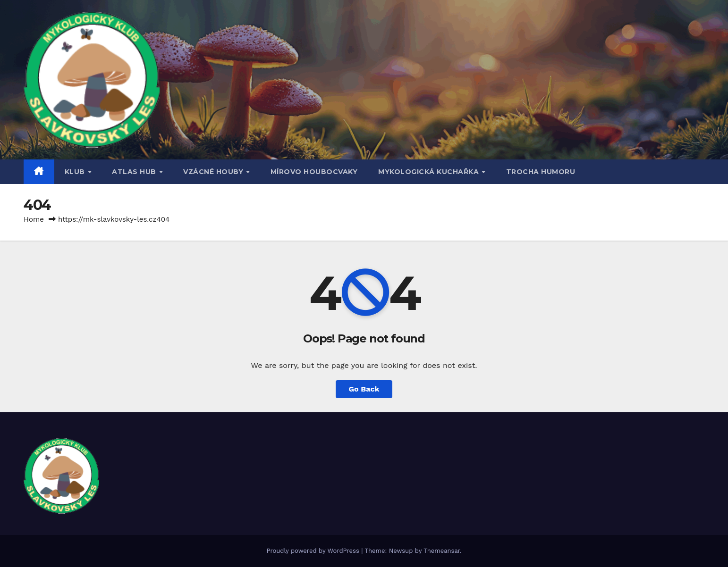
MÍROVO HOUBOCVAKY (314, 172)
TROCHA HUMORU (541, 172)
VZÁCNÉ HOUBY (214, 172)
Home (34, 219)
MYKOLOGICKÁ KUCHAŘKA (430, 172)
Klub (76, 172)
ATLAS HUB (135, 172)
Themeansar (442, 551)
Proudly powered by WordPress (314, 551)
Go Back (364, 389)
